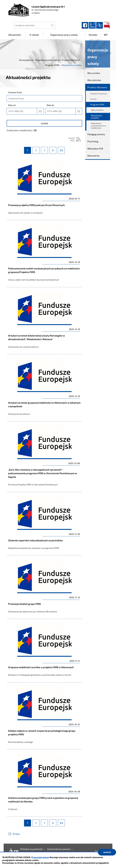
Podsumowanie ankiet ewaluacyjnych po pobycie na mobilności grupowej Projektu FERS (44, 254)
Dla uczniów (94, 73)
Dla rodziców (94, 80)
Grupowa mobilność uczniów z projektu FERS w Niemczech (44, 651)
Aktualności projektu (97, 117)
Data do (50, 105)
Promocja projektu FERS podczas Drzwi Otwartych (44, 189)
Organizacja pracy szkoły (48, 60)
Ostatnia (65, 150)
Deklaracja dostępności (13, 851)
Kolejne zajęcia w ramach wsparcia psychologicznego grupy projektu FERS (44, 717)
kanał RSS (72, 139)
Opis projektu (97, 110)
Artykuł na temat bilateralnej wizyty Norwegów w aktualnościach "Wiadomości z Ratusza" (44, 322)
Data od (12, 105)
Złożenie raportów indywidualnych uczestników (44, 525)
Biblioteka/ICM (95, 149)
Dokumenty (93, 156)
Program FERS (52, 65)
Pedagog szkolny (96, 134)
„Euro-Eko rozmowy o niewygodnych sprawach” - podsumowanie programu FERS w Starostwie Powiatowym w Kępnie (44, 457)
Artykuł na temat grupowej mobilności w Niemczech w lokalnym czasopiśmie (44, 389)
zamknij (107, 852)
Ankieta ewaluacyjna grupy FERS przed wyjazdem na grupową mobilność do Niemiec (44, 784)
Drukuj (16, 834)
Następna (56, 150)
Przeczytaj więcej (40, 857)
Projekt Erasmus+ (99, 94)
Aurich (93, 99)
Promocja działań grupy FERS (44, 588)
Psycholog (93, 141)
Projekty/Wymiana (71, 60)
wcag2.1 (92, 25)
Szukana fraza (15, 92)
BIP (107, 25)
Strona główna (26, 60)
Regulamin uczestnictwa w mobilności (98, 126)
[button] (40, 111)
